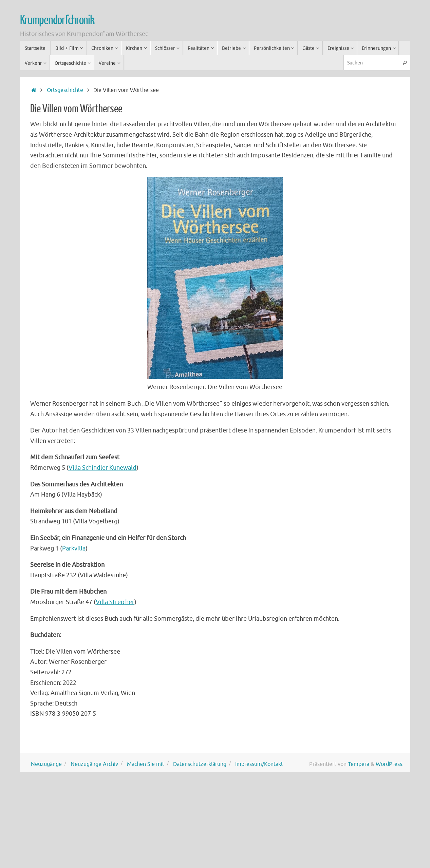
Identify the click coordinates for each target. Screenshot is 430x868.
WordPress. (390, 764)
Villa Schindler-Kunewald (102, 468)
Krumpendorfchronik (57, 20)
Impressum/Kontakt (259, 764)
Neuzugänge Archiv (94, 764)
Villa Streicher (115, 602)
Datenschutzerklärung (200, 764)
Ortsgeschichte (65, 90)
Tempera (359, 764)
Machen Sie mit (146, 764)
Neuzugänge (46, 764)
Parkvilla (74, 548)
